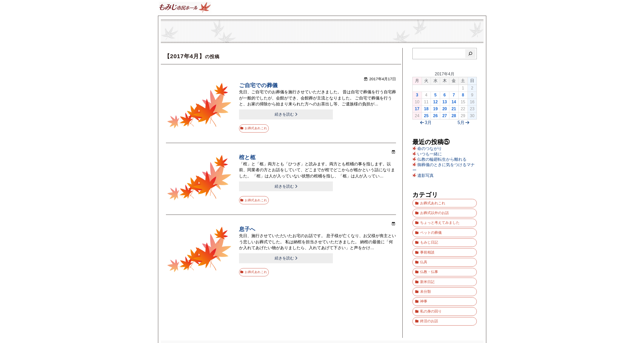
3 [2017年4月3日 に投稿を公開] (417, 95)
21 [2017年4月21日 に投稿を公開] (454, 109)
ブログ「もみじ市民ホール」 (322, 320)
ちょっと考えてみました (440, 218)
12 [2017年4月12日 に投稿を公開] (435, 102)
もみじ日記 (429, 234)
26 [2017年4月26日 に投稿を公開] (435, 116)
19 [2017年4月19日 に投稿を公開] (435, 109)
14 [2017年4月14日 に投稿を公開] (454, 102)
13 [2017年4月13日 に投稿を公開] (445, 102)
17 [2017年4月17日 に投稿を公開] (417, 109)
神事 (424, 282)
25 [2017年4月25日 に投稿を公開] (426, 116)
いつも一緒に (430, 154)
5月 (464, 123)
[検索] (470, 54)
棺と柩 (248, 155)
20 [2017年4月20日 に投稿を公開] (445, 109)
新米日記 (427, 266)
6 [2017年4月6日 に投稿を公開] (445, 95)
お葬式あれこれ (257, 126)
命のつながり (430, 149)
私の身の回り (431, 290)
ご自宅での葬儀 (259, 86)
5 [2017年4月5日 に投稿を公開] (435, 95)
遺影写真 (425, 175)
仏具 (424, 250)
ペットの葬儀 (431, 226)
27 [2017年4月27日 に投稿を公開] (445, 116)
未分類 (425, 274)
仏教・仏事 (429, 258)
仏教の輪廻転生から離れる (442, 159)
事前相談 (427, 242)
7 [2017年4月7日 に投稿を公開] (454, 95)
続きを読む (259, 114)
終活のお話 (429, 297)
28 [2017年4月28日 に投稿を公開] (454, 116)
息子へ (248, 225)
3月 (425, 123)
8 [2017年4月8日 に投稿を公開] (463, 95)
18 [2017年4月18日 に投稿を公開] (426, 109)
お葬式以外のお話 (434, 210)
